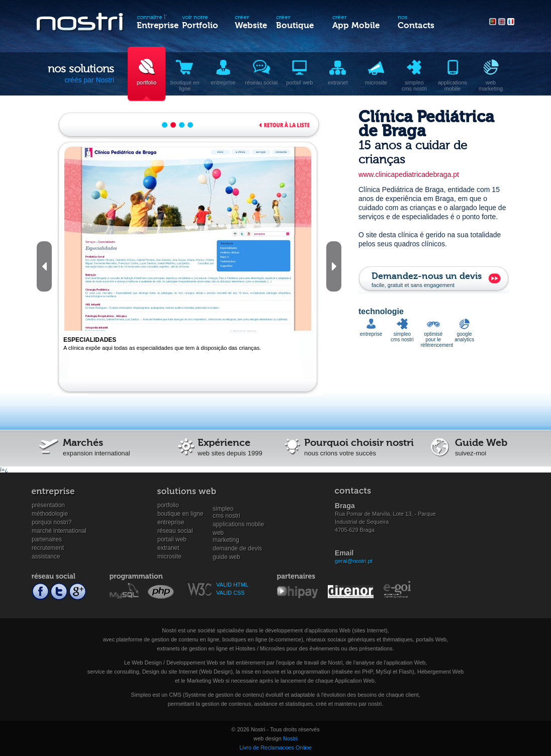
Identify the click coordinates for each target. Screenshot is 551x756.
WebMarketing (226, 533)
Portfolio (168, 505)
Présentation (48, 505)
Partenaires (47, 539)
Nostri (290, 738)
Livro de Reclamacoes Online (275, 747)
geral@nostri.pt (354, 561)
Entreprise (171, 522)
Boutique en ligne (180, 514)
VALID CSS (231, 593)
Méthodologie (50, 514)
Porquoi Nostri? (52, 522)
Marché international (59, 531)
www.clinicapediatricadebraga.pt (409, 174)
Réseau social (175, 531)
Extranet (168, 548)
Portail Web (172, 539)
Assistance (46, 556)
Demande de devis (237, 548)
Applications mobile (238, 524)
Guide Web (226, 557)
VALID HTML (232, 585)
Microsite (169, 556)
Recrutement (48, 548)
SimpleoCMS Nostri (226, 509)
